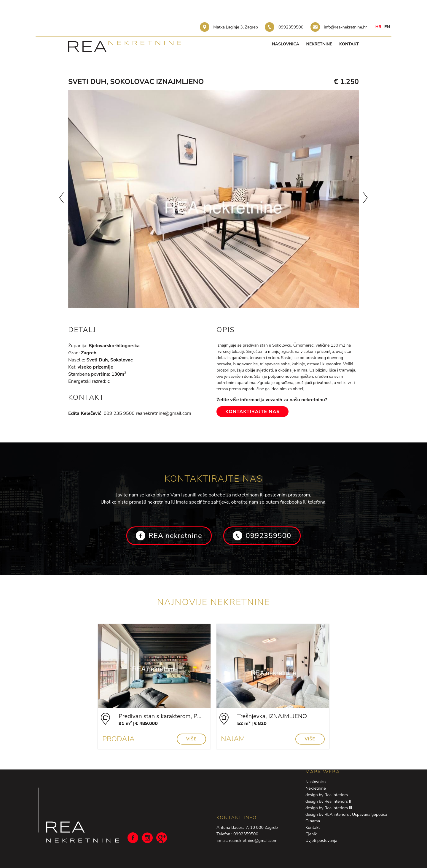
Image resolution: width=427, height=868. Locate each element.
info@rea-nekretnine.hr (345, 27)
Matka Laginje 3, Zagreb (235, 27)
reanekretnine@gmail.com (253, 841)
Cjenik (311, 834)
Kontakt (349, 44)
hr (378, 27)
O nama (313, 821)
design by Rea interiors (327, 795)
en (387, 27)
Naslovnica (286, 44)
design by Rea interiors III (329, 808)
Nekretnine (319, 44)
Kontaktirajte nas (252, 412)
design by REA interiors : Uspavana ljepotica (346, 815)
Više (191, 739)
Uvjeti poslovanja (321, 841)
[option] (213, 199)
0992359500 (291, 27)
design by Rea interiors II (328, 802)
